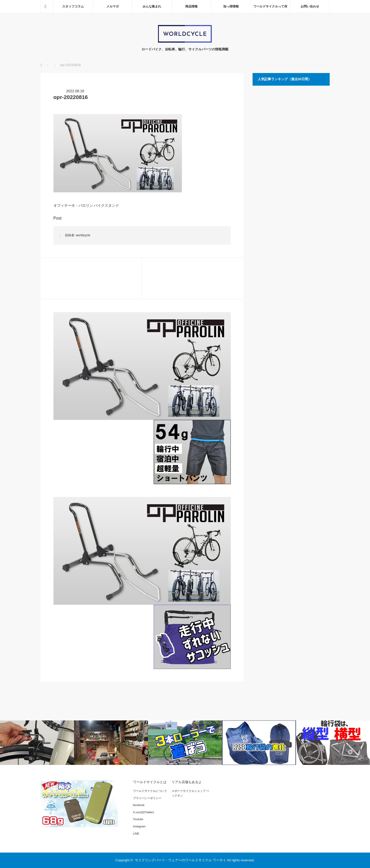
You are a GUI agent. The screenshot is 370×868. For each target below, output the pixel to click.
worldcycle (83, 235)
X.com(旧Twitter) (144, 812)
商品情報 (191, 6)
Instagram (139, 826)
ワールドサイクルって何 (270, 6)
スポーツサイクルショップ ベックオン (190, 793)
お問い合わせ (310, 6)
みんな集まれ (152, 6)
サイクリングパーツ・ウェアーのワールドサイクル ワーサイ (181, 860)
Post (58, 218)
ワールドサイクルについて (150, 791)
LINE (136, 834)
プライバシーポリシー (147, 798)
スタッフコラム (73, 6)
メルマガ (113, 6)
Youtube (138, 819)
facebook (139, 805)
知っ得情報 (231, 6)
